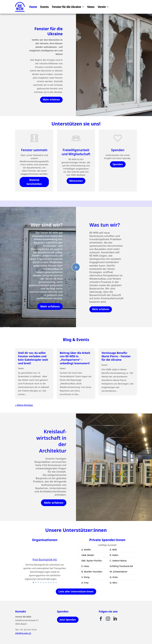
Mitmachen (76, 181)
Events (44, 7)
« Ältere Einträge (24, 405)
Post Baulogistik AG (45, 562)
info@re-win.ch (23, 633)
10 (56, 582)
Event (104, 365)
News (91, 7)
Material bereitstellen (34, 182)
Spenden (118, 164)
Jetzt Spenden (68, 620)
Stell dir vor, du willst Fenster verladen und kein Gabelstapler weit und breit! (33, 358)
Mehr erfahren (51, 100)
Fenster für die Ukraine (66, 7)
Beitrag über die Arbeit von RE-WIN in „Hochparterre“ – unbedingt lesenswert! (75, 358)
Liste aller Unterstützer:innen (76, 591)
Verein (102, 7)
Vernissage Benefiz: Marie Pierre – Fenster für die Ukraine (116, 356)
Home (33, 7)
